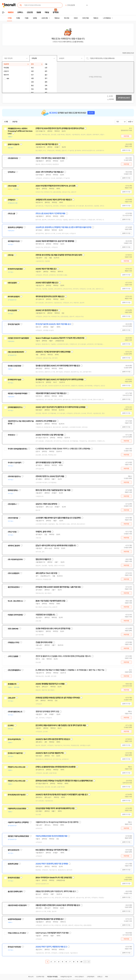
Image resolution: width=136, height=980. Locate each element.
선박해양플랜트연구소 (15, 407)
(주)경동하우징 (13, 158)
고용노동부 (11, 698)
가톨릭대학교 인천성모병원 (17, 809)
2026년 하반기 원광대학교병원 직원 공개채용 (52, 864)
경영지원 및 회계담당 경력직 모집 (47, 712)
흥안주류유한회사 (14, 587)
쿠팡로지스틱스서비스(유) (16, 767)
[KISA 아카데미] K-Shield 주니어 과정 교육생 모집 (54, 878)
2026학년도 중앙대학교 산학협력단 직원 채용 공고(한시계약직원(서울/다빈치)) (63, 227)
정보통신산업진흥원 (14, 366)
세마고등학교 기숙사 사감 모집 (46, 573)
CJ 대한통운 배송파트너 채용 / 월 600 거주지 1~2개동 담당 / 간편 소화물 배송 (63, 449)
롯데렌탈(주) (12, 684)
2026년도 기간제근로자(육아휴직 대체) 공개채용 (53, 352)
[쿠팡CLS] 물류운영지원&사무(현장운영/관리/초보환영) (55, 767)
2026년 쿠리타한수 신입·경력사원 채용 (49, 435)
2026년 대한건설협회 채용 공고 (47, 283)
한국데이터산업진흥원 (15, 269)
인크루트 (11, 726)
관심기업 (15, 122)
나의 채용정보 (107, 18)
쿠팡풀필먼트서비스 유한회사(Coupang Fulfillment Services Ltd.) (20, 131)
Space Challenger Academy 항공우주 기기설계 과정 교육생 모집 (60, 338)
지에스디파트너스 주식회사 (17, 933)
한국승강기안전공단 (14, 947)
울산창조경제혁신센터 (15, 892)
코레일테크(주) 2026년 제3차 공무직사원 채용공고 (54, 200)
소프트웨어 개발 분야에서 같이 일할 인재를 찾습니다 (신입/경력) (58, 518)
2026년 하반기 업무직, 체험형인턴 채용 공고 (51, 947)
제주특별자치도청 (14, 241)
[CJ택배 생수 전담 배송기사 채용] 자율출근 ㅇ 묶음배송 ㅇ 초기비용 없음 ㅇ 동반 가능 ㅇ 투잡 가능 (70, 670)
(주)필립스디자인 (13, 643)
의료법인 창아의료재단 (15, 615)
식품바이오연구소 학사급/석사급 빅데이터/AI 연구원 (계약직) (57, 822)
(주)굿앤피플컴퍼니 (14, 670)
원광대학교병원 (13, 864)
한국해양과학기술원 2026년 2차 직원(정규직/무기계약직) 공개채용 (59, 380)
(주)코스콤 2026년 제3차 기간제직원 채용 (50, 214)
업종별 (35, 18)
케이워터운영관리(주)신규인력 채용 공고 (50, 297)
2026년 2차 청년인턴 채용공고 (47, 310)
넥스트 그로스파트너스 (15, 601)
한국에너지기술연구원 (15, 753)
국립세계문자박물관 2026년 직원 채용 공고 (51, 393)
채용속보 (57, 18)
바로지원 (126, 136)
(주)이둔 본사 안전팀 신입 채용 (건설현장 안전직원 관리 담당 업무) (59, 255)
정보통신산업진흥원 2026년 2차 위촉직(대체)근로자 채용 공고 (58, 366)
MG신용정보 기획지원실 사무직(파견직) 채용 (51, 850)
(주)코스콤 (11, 214)
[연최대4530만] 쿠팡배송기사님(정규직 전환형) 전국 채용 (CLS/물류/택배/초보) (64, 781)
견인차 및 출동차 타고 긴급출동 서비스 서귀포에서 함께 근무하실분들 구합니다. (63, 656)
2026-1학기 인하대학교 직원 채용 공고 (49, 172)
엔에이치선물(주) (13, 144)
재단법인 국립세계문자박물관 (18, 393)
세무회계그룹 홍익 (14, 546)
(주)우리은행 (12, 186)
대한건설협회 (12, 283)
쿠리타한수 (11, 435)
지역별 (10, 18)
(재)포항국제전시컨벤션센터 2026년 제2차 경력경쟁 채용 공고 (58, 905)
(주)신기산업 (12, 532)
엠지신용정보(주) (13, 850)
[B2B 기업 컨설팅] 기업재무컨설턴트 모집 (50, 601)
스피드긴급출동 (13, 656)
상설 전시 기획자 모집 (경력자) (46, 504)
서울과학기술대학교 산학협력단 (18, 822)
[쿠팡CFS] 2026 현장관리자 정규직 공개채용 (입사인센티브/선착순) (60, 128)
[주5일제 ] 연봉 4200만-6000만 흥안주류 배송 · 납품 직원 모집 (58, 587)
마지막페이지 (89, 962)
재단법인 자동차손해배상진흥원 (18, 836)
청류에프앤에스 (13, 490)
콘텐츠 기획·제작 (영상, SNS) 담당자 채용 (50, 158)
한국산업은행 (12, 310)
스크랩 (6, 122)
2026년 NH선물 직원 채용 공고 (47, 144)
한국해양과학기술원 (14, 380)
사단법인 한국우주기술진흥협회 (18, 338)
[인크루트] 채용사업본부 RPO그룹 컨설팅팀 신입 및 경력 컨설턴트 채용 (61, 725)
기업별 (26, 18)
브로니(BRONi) (13, 629)
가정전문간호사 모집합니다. (45, 615)
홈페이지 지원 (126, 150)
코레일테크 (11, 200)
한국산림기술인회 (14, 324)
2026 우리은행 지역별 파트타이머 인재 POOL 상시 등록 (55, 186)
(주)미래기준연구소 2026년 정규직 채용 (50, 476)
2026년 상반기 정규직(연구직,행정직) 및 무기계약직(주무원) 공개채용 (60, 407)
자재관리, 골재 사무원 (43, 532)
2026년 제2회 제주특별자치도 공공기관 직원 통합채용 (55, 241)
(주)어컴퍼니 (12, 504)
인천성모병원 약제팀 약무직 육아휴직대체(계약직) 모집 (55, 808)
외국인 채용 (85, 18)
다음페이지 (85, 962)
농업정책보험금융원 (14, 919)
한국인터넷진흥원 (14, 878)
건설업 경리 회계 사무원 (44, 642)
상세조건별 (45, 18)
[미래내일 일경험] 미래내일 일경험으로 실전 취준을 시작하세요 (58, 698)
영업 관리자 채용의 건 (43, 559)
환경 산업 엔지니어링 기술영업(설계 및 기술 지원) (53, 490)
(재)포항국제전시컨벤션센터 (17, 905)
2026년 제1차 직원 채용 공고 (46, 269)
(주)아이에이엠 (13, 518)
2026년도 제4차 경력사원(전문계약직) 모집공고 (53, 739)
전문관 (76, 18)
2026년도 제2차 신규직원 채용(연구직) (50, 753)
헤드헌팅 (67, 18)
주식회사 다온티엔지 (15, 463)
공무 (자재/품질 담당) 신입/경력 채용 (48, 463)
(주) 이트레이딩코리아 (15, 559)
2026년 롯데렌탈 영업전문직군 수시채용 (50, 684)
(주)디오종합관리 (13, 573)
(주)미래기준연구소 (14, 476)
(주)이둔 (11, 255)
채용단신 (96, 18)
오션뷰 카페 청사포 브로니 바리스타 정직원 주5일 (53, 629)
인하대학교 (11, 172)
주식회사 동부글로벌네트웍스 (18, 449)
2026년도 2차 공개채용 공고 (46, 421)
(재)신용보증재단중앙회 (16, 352)
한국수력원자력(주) (14, 739)
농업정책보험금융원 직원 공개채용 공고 (49, 919)
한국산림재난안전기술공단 (17, 795)
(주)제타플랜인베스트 (15, 712)
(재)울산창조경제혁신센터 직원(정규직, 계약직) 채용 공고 (56, 891)
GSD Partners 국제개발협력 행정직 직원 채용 (52, 933)
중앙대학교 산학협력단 (15, 227)
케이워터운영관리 (14, 297)
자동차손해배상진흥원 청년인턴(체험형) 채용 (51, 836)
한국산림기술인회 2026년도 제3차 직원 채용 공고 (53, 324)
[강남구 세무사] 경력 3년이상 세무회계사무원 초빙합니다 (56, 546)
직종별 (18, 18)
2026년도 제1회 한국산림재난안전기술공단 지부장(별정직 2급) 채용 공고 (62, 795)
